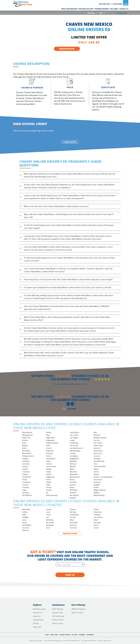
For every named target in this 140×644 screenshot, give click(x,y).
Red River (74, 490)
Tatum (96, 469)
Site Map (75, 635)
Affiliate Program (78, 609)
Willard (97, 493)
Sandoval (50, 525)
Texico (96, 472)
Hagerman (50, 477)
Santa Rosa (98, 451)
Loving (72, 453)
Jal (47, 493)
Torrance (73, 528)
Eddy (24, 515)
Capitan (25, 459)
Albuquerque (27, 435)
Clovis (25, 480)
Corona (25, 485)
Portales (73, 482)
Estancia (49, 453)
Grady (48, 472)
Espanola (50, 451)
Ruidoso (97, 435)
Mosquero (74, 474)
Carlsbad (26, 461)
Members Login (39, 609)
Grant (48, 515)
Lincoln (73, 517)
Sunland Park (99, 461)
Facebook (82, 635)
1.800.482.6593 (117, 4)
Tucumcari (98, 480)
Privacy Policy (58, 620)
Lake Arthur (74, 432)
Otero (96, 520)
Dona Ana (98, 512)
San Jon (97, 440)
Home (47, 635)
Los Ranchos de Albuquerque (76, 449)
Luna (24, 520)
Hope (48, 485)
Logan (72, 440)
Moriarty (73, 472)
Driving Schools (65, 635)
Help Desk (37, 627)
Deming (25, 493)
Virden (96, 487)
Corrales (26, 487)
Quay (24, 522)
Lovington (74, 456)
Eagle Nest (50, 438)
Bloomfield (27, 453)
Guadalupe (74, 515)
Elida (48, 445)
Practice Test (57, 613)
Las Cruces (74, 435)
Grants (49, 474)
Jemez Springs (52, 495)
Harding (97, 515)
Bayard (25, 445)
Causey (25, 466)
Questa (73, 485)
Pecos (72, 480)
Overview (91, 13)
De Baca (73, 512)
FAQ (101, 13)
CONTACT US (124, 9)
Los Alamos (98, 517)
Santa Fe (97, 448)
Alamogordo (27, 432)
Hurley (49, 490)
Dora (48, 435)
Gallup (49, 469)
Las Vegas (74, 438)
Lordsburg (74, 443)
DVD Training (58, 609)
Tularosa (97, 482)
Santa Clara (98, 445)
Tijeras (96, 474)
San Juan (97, 522)
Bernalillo (26, 451)
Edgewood (50, 440)
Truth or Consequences (103, 477)
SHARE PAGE (106, 4)
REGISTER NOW (67, 49)
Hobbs (49, 482)
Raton (72, 487)
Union (96, 528)
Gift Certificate (58, 616)
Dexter (49, 432)
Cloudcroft (26, 477)
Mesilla (73, 466)
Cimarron (26, 472)
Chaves (73, 509)
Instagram (90, 635)
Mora (72, 520)
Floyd (48, 461)
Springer (97, 459)
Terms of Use (58, 623)
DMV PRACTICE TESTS (86, 9)
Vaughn (97, 485)
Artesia (25, 440)
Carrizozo (26, 464)
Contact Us (37, 613)
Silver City (98, 453)
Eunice (49, 456)
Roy (95, 432)
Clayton (25, 474)
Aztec (24, 443)
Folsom (49, 464)
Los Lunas (74, 445)
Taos (96, 464)
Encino (49, 448)
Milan (72, 469)
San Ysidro (98, 443)
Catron (49, 509)
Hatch (48, 480)
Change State (122, 13)
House (49, 487)
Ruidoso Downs (100, 438)
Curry (48, 512)
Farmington (51, 459)
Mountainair (75, 477)
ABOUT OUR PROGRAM (69, 9)
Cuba (24, 490)
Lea (47, 517)
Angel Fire (26, 438)
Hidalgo (25, 517)
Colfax (25, 512)
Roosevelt (74, 522)
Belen (24, 448)
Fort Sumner (51, 466)
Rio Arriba (50, 522)
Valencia (26, 530)
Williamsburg (99, 495)
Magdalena (74, 459)
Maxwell (73, 461)
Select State (54, 635)
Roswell (73, 498)
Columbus (26, 482)
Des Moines (27, 495)
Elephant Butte (52, 443)
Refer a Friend (77, 613)
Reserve (73, 493)
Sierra (96, 525)
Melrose (73, 464)
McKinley (50, 520)
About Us (37, 616)
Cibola (96, 509)
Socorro (97, 456)
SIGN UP (70, 575)
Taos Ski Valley (100, 466)
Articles (36, 623)
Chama (25, 469)
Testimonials (38, 620)
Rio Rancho (74, 495)
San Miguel (27, 525)
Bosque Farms (28, 456)
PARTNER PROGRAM (102, 9)
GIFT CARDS (114, 9)
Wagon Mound (100, 490)
